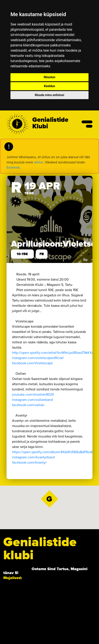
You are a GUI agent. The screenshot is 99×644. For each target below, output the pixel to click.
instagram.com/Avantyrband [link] (33, 457)
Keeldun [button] (49, 86)
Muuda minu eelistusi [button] (50, 95)
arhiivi (39, 162)
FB (42, 254)
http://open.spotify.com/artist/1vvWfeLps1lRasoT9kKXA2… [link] (55, 353)
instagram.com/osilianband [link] (32, 400)
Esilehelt (13, 167)
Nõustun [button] (49, 77)
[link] (32, 363)
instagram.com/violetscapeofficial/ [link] (38, 358)
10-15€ (22, 254)
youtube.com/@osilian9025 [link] (33, 394)
